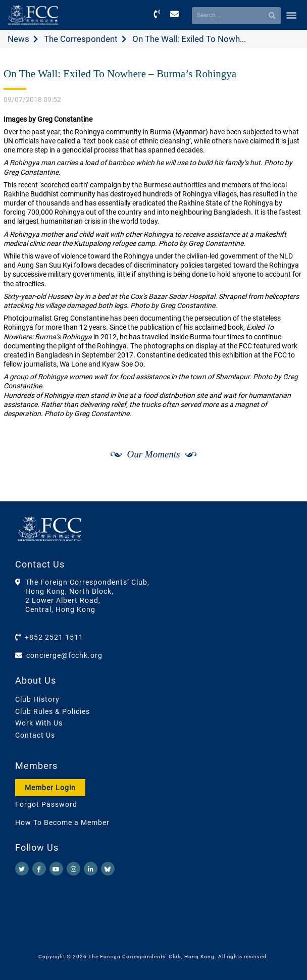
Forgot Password (46, 804)
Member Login (50, 788)
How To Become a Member (62, 822)
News (18, 39)
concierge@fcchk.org (64, 655)
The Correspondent (81, 39)
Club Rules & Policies (53, 711)
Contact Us (35, 735)
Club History (37, 699)
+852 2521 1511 (54, 637)
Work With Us (39, 723)
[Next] (285, 491)
